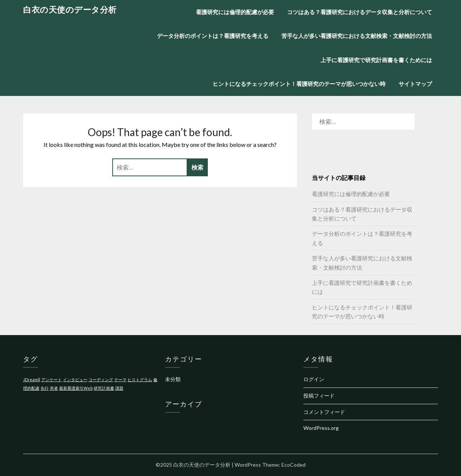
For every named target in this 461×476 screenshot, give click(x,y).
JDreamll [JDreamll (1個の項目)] (32, 379)
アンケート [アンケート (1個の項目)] (51, 379)
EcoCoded (294, 465)
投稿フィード (319, 395)
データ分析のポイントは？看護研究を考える (213, 36)
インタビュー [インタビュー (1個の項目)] (75, 379)
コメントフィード (324, 412)
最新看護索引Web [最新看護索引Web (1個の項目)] (76, 388)
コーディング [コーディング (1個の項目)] (101, 379)
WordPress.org (321, 428)
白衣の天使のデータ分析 (70, 9)
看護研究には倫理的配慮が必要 (235, 12)
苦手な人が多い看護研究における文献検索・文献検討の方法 (357, 36)
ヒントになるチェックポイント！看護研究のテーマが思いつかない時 (299, 84)
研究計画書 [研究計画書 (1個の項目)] (104, 388)
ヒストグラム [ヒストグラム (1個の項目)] (140, 379)
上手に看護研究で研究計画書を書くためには (376, 60)
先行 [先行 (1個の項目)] (45, 388)
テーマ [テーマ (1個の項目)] (120, 379)
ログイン (314, 379)
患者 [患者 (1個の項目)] (54, 388)
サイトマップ (415, 84)
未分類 (173, 379)
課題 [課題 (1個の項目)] (119, 388)
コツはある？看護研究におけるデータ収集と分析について (360, 12)
